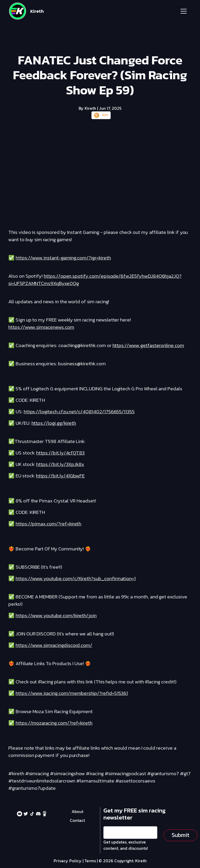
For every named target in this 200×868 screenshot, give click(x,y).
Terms (90, 861)
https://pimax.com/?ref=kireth (48, 524)
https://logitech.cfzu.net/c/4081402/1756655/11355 (79, 412)
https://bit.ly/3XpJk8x (60, 464)
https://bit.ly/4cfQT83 (60, 453)
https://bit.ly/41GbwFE (60, 476)
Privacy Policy (68, 861)
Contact (77, 820)
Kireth (37, 11)
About (77, 811)
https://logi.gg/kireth (54, 423)
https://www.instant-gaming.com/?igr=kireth (63, 258)
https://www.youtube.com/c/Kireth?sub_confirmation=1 (76, 578)
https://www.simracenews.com (41, 327)
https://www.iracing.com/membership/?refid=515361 (72, 693)
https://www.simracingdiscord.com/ (54, 645)
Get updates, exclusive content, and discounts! (126, 845)
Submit (180, 835)
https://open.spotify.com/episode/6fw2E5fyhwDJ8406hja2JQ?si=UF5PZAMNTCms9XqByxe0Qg (95, 280)
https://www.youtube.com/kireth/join (56, 615)
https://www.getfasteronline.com (148, 345)
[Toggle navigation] (184, 11)
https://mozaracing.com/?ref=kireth (54, 723)
